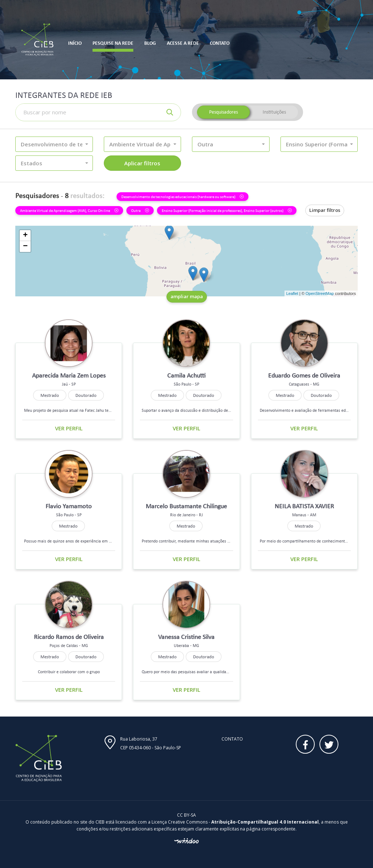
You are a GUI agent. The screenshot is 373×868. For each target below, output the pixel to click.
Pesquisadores (223, 112)
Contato (232, 739)
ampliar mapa (187, 296)
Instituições (274, 112)
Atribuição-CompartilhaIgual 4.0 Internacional (265, 822)
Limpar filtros (325, 210)
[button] (54, 144)
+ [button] (25, 236)
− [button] (25, 246)
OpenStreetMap (320, 293)
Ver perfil (69, 428)
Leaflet (292, 293)
